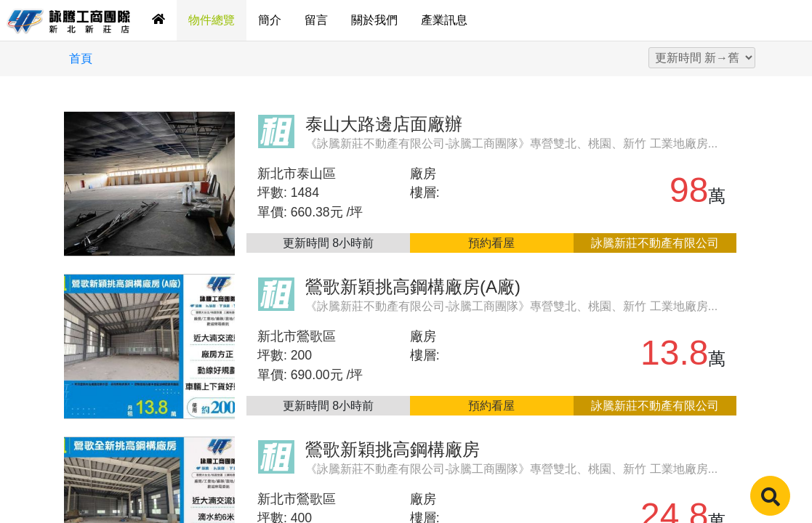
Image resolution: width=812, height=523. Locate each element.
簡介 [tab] (270, 20)
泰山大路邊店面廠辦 (384, 124)
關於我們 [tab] (374, 20)
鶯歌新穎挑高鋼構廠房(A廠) (413, 287)
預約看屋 (491, 243)
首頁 (81, 58)
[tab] (158, 20)
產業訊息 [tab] (444, 20)
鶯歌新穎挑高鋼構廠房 (393, 449)
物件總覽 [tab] (212, 20)
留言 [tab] (316, 20)
